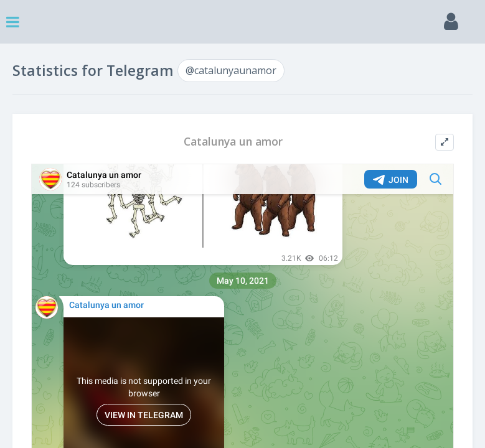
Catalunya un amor (233, 142)
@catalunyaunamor (231, 70)
